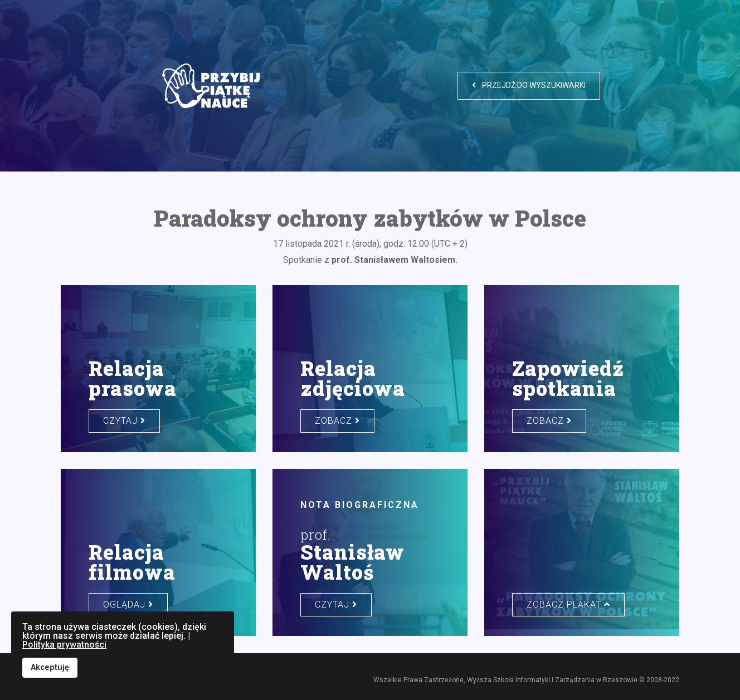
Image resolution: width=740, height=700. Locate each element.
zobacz (337, 421)
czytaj (124, 421)
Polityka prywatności (64, 645)
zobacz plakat (568, 604)
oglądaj (128, 604)
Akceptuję (50, 667)
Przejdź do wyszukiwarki (529, 85)
